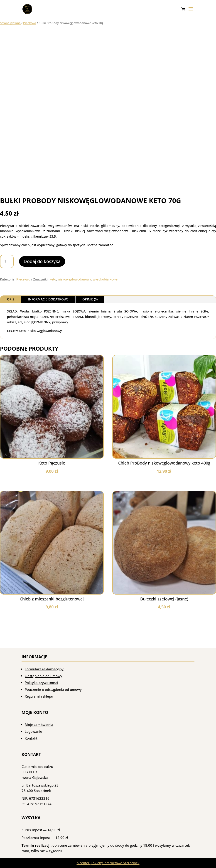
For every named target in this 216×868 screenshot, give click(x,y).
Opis (11, 299)
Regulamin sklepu (39, 696)
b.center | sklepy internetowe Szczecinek (108, 863)
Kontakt (31, 738)
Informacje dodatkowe (48, 299)
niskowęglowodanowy (74, 279)
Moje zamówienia (39, 725)
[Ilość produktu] (7, 261)
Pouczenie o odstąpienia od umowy (53, 689)
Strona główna (10, 23)
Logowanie (33, 731)
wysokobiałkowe (105, 279)
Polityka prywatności (41, 683)
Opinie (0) (90, 299)
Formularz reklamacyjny (44, 669)
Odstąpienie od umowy (43, 676)
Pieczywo (30, 23)
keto (53, 279)
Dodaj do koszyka (42, 261)
